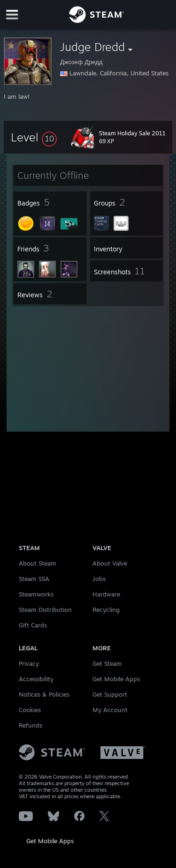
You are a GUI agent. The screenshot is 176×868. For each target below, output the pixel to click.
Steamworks (36, 594)
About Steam (38, 563)
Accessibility (36, 679)
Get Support (110, 694)
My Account (110, 710)
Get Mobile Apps (50, 841)
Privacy (29, 663)
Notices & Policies (44, 694)
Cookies (30, 710)
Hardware (106, 594)
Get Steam (107, 663)
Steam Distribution (45, 610)
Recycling (106, 610)
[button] (34, 137)
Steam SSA (34, 579)
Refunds (31, 725)
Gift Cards (33, 625)
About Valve (110, 563)
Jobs (99, 579)
